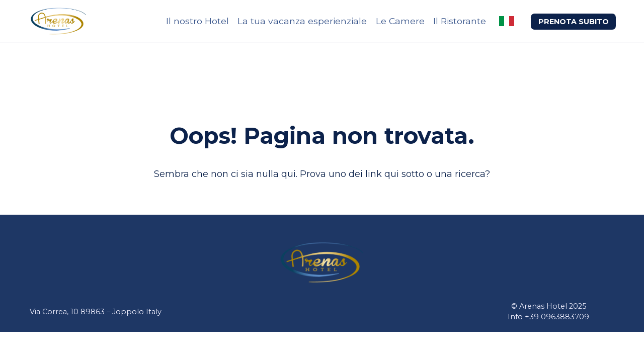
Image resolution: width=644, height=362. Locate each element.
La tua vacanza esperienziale (302, 21)
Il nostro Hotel (197, 21)
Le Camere (400, 21)
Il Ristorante (460, 21)
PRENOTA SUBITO (574, 22)
